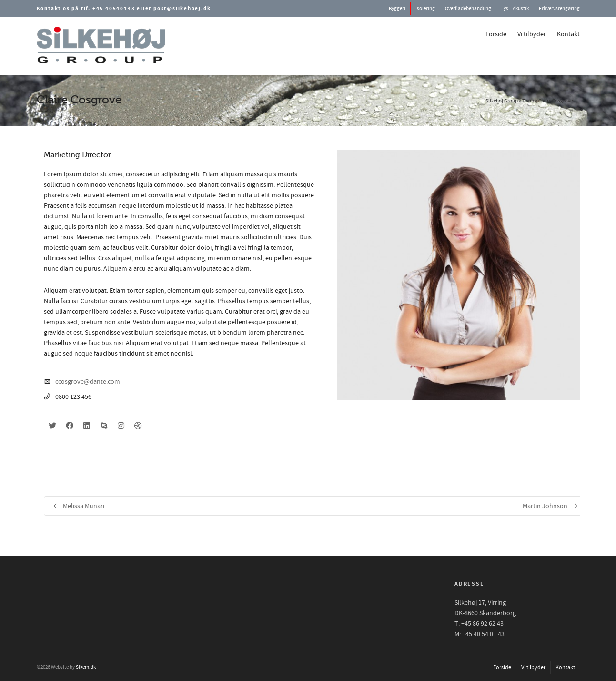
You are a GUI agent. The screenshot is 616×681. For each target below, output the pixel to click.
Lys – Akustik (515, 9)
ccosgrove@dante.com (88, 382)
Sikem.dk (86, 667)
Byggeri (397, 9)
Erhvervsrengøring (559, 9)
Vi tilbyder (532, 34)
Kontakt (568, 34)
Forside (496, 34)
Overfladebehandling (468, 9)
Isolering (425, 9)
